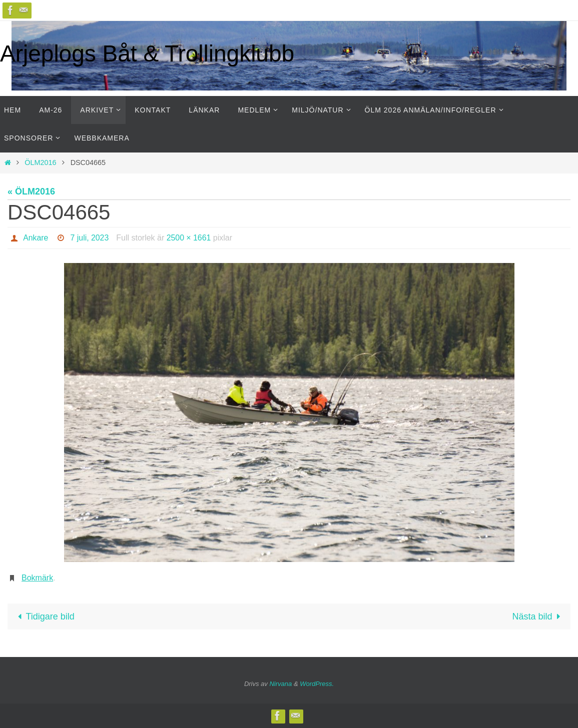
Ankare (36, 238)
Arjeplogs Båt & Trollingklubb (147, 53)
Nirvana (280, 684)
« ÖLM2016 (31, 191)
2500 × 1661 (189, 238)
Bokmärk (37, 578)
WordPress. (317, 684)
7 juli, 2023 (90, 238)
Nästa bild (539, 616)
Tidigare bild (44, 616)
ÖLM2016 (40, 162)
